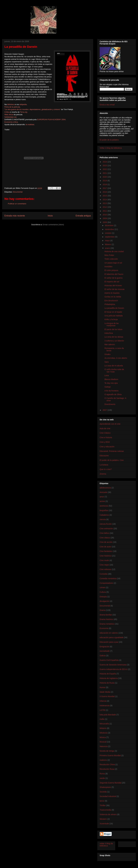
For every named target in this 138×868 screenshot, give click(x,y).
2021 (105, 173)
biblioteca (11, 104)
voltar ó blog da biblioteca (106, 845)
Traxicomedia (105, 810)
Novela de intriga (107, 751)
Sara (107, 362)
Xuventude (104, 824)
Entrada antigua (83, 216)
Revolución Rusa (107, 769)
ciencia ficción (106, 524)
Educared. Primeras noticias (112, 451)
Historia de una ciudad (114, 251)
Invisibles (108, 267)
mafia (102, 719)
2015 (105, 196)
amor (102, 497)
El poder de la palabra (109, 140)
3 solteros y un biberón (114, 341)
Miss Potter (109, 255)
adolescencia (105, 488)
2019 (105, 181)
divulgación (104, 601)
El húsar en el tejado (113, 312)
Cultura (103, 592)
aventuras (104, 506)
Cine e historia (106, 437)
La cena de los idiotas (114, 337)
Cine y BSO (105, 442)
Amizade (103, 492)
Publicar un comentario (17, 204)
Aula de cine (105, 428)
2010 (105, 215)
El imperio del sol (112, 282)
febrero (108, 244)
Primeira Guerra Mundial (110, 755)
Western (103, 819)
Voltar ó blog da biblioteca (111, 148)
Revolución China (107, 764)
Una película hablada (114, 316)
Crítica (7, 112)
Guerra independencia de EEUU (114, 669)
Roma (102, 774)
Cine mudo (104, 560)
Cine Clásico (105, 433)
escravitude (105, 651)
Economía (104, 628)
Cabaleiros (104, 515)
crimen (103, 587)
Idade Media (105, 692)
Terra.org (24, 112)
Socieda (103, 792)
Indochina (109, 333)
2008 (105, 222)
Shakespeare (105, 787)
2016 (105, 192)
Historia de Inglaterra (109, 678)
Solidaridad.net (10, 117)
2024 (105, 162)
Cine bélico (104, 533)
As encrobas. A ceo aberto (116, 358)
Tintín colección (111, 259)
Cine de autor (105, 547)
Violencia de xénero (108, 814)
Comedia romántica (108, 578)
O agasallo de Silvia (113, 394)
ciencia (103, 519)
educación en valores (109, 633)
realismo (103, 760)
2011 (105, 211)
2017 (105, 188)
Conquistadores (106, 583)
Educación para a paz (109, 642)
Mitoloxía (104, 733)
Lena (107, 375)
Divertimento (110, 404)
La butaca (104, 465)
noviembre (110, 229)
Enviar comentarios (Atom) (53, 225)
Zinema (103, 474)
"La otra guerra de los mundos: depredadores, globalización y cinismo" (32, 109)
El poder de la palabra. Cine (112, 460)
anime (102, 501)
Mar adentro (110, 344)
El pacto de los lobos (113, 329)
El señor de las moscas (114, 289)
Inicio (50, 216)
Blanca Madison (111, 379)
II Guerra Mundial (107, 696)
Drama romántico (107, 624)
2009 (105, 218)
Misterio (103, 728)
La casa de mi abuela (114, 366)
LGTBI (102, 710)
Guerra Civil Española (109, 660)
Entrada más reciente (15, 216)
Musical (103, 742)
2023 (105, 166)
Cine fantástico (106, 551)
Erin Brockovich (111, 301)
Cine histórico (106, 556)
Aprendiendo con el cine (110, 424)
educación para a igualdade (112, 637)
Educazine (104, 456)
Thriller (103, 805)
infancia (103, 701)
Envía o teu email (107, 105)
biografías (104, 510)
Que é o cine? (106, 469)
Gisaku (108, 354)
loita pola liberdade (108, 715)
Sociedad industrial (108, 796)
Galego (108, 387)
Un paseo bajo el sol (113, 263)
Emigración (104, 647)
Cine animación (106, 529)
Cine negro (104, 565)
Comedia (104, 574)
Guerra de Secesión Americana (113, 665)
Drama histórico (106, 619)
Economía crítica (11, 122)
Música (103, 737)
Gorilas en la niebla (113, 297)
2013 (105, 203)
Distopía (103, 597)
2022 (105, 169)
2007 (105, 410)
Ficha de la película (12, 107)
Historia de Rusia (107, 683)
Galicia (103, 656)
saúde (102, 778)
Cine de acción (106, 542)
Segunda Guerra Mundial (110, 783)
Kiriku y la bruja (111, 319)
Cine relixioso (105, 569)
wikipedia (23, 104)
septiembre (110, 237)
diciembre (109, 225)
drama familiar (106, 615)
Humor (103, 687)
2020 (105, 177)
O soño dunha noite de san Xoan (114, 371)
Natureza (104, 746)
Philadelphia (110, 304)
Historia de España (108, 674)
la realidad (30, 124)
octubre (108, 233)
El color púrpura (111, 270)
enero (108, 248)
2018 (105, 184)
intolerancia (105, 706)
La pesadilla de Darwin (114, 308)
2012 (105, 207)
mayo (108, 241)
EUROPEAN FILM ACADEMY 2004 (51, 120)
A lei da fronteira (111, 391)
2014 (105, 200)
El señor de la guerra (113, 278)
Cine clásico (105, 538)
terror (102, 801)
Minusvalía (104, 724)
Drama (103, 610)
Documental (18, 192)
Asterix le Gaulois (112, 293)
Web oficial (9, 115)
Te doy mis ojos (111, 383)
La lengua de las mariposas (112, 324)
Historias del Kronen (113, 286)
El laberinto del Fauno (114, 274)
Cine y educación (107, 447)
